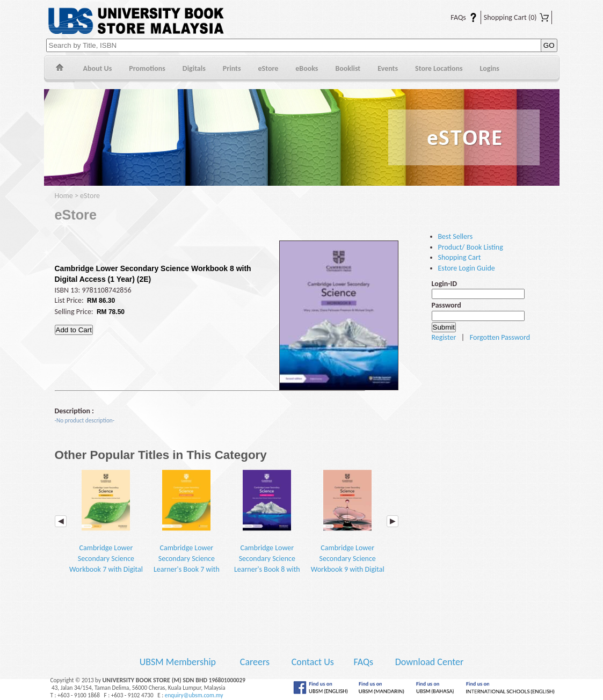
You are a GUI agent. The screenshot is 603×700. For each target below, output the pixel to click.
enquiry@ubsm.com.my (194, 695)
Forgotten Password (500, 337)
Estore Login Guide (467, 268)
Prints (232, 68)
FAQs (457, 17)
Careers (255, 662)
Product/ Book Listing (471, 247)
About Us (98, 68)
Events (388, 68)
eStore (268, 68)
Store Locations (439, 68)
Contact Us (314, 662)
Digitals (194, 68)
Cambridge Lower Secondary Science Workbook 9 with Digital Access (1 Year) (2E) (348, 526)
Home (59, 69)
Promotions (147, 68)
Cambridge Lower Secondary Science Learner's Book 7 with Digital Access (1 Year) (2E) (187, 531)
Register (444, 337)
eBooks (307, 68)
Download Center (430, 662)
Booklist (348, 68)
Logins (490, 68)
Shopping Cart (516, 17)
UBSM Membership (179, 662)
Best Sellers (456, 236)
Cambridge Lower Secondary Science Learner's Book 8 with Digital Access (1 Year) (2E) (267, 531)
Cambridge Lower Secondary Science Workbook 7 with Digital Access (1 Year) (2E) (106, 526)
